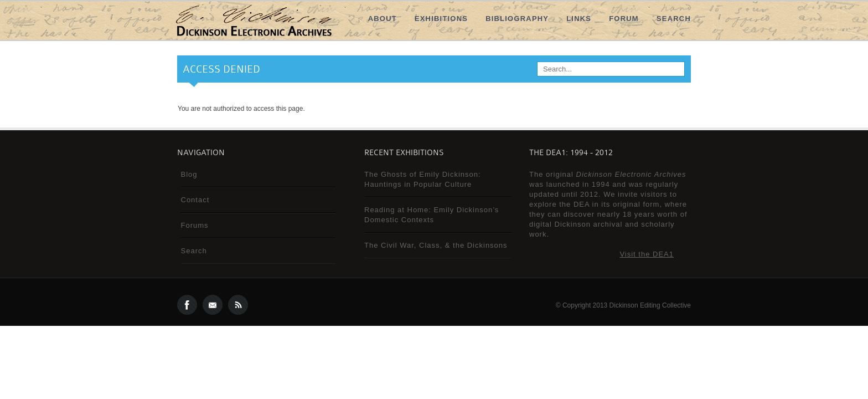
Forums (195, 225)
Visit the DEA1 (647, 254)
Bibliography (517, 19)
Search (674, 19)
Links (579, 19)
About (383, 19)
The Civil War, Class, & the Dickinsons (436, 245)
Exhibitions (441, 19)
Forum (624, 19)
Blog (189, 174)
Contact (195, 200)
